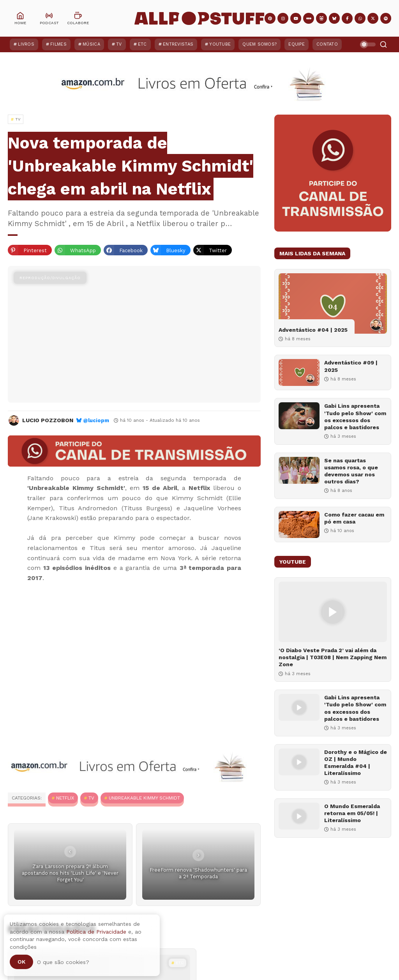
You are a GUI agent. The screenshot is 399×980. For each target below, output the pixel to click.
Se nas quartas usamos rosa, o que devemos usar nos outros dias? (351, 471)
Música (91, 44)
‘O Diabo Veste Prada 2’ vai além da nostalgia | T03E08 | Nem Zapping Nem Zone (333, 657)
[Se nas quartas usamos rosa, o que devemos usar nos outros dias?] (299, 470)
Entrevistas (178, 44)
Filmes (58, 44)
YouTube (220, 44)
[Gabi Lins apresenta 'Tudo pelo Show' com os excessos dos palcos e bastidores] (299, 416)
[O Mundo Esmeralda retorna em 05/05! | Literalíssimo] (299, 816)
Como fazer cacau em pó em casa (354, 518)
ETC (142, 44)
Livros (26, 44)
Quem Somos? (260, 44)
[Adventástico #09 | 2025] (299, 372)
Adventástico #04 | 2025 (313, 330)
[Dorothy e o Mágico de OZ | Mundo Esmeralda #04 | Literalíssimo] (299, 762)
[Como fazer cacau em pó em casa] (299, 524)
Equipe (297, 44)
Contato (327, 44)
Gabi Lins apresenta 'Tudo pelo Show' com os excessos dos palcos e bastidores (355, 417)
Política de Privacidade (96, 932)
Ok (21, 962)
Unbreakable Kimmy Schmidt (144, 798)
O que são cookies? (63, 962)
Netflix (65, 798)
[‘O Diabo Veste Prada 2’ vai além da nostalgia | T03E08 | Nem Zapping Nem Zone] (333, 612)
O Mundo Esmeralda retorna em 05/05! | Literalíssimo (352, 813)
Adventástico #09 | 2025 (351, 366)
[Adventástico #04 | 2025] (333, 303)
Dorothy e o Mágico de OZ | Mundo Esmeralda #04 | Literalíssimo (356, 763)
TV (119, 44)
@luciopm (96, 420)
